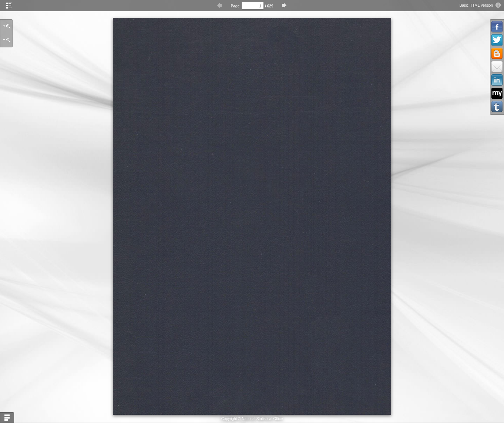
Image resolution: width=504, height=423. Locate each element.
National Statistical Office (262, 419)
